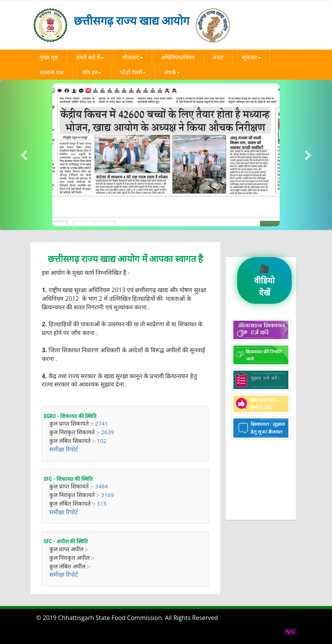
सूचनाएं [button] (251, 57)
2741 (101, 423)
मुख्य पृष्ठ (49, 57)
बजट (218, 57)
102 (102, 441)
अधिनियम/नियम (178, 57)
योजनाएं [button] (132, 57)
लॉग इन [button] (92, 72)
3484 (101, 486)
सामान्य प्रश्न (52, 72)
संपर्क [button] (172, 72)
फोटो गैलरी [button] (133, 72)
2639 (107, 432)
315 (102, 503)
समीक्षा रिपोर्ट (64, 449)
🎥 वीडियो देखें (264, 280)
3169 (107, 495)
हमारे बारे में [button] (90, 57)
